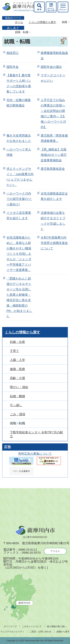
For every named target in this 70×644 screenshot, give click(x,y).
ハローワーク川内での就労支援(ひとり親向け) (19, 199)
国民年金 (13, 67)
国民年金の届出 (51, 67)
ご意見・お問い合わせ (40, 632)
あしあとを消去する (30, 32)
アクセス (55, 551)
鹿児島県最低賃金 (53, 169)
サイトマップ (10, 626)
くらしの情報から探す (42, 22)
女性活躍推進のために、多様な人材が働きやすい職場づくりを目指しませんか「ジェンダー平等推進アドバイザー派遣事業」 (19, 254)
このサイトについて (32, 626)
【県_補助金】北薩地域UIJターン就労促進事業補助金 (54, 155)
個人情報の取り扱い (57, 626)
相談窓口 (13, 53)
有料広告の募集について (35, 454)
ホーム (19, 22)
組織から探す (63, 632)
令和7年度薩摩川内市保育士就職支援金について (54, 243)
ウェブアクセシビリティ (12, 632)
